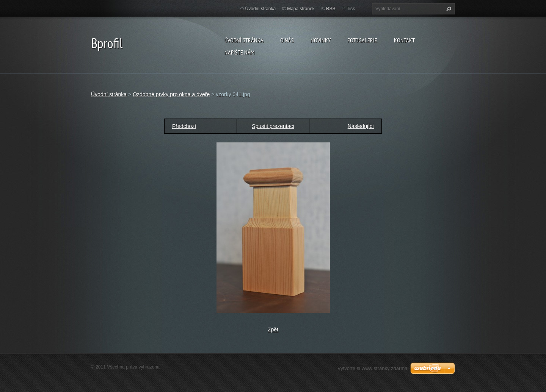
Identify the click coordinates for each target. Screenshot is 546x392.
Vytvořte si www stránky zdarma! (373, 368)
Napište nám (239, 52)
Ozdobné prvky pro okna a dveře (171, 94)
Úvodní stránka (244, 40)
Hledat (448, 9)
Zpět (273, 330)
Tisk (351, 9)
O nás (287, 40)
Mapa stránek (301, 9)
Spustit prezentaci (273, 126)
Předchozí (184, 126)
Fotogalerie (362, 40)
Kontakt (404, 40)
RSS (331, 9)
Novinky (321, 40)
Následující (361, 126)
